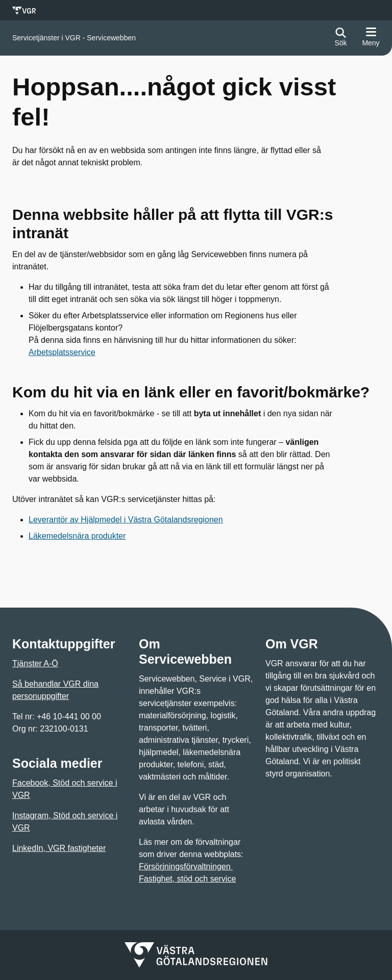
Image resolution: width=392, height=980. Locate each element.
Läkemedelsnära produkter (77, 536)
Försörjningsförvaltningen (186, 866)
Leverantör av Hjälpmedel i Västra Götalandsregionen (126, 520)
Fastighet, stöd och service (187, 879)
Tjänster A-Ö (35, 663)
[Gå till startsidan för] (74, 38)
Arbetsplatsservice (62, 352)
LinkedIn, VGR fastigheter (59, 848)
